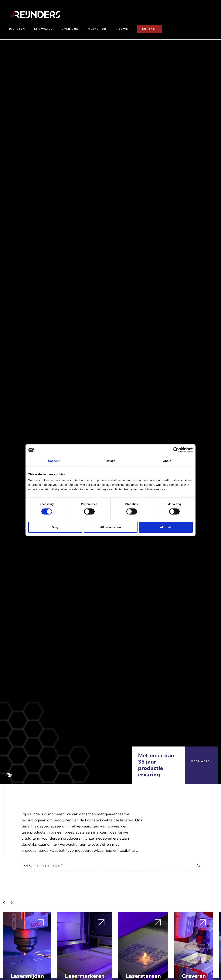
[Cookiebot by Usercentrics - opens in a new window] (176, 450)
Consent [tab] (54, 461)
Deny (55, 527)
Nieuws (122, 29)
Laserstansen (143, 976)
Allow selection (110, 527)
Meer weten (201, 761)
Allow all (166, 527)
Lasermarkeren (85, 976)
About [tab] (167, 461)
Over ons (70, 29)
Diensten (17, 29)
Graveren (194, 976)
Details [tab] (110, 461)
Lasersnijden (27, 976)
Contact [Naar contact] (150, 29)
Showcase (43, 29)
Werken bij (97, 29)
